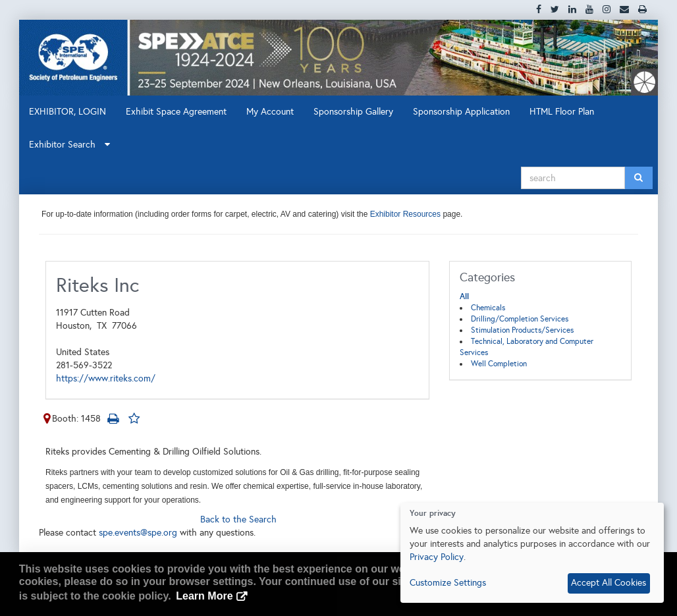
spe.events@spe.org (138, 533)
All (464, 296)
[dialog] (532, 553)
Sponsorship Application (461, 112)
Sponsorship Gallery (353, 112)
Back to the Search (238, 519)
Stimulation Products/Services (522, 330)
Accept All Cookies (609, 583)
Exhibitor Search (69, 145)
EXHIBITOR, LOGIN (68, 112)
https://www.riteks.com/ (106, 378)
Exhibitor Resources (404, 214)
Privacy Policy (437, 557)
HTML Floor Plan (562, 112)
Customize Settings (448, 583)
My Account (270, 112)
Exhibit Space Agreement (176, 112)
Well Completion (499, 364)
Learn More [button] (204, 596)
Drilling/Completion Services (520, 319)
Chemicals (488, 308)
